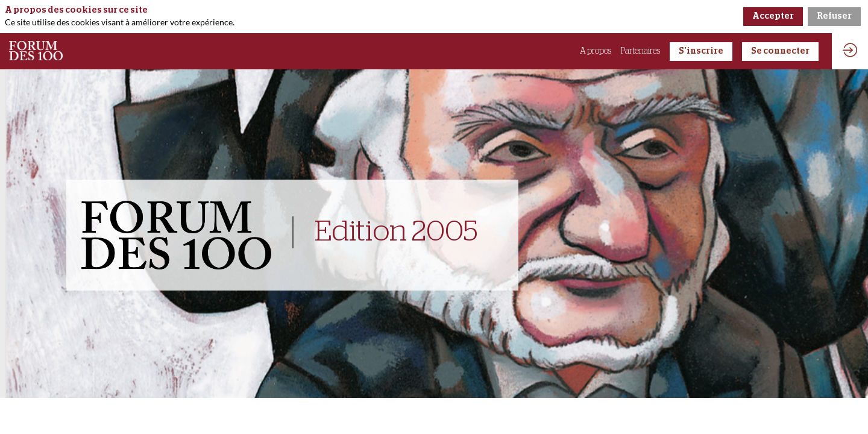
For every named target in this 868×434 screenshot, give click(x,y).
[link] (596, 51)
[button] (701, 52)
